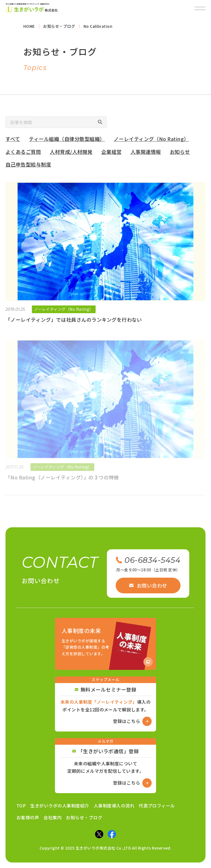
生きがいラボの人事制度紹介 (60, 806)
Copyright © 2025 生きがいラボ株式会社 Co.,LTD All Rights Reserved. (106, 848)
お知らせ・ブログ (84, 817)
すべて (13, 141)
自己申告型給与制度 (28, 167)
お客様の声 (28, 817)
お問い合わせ (148, 585)
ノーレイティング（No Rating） (151, 141)
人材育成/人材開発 (71, 154)
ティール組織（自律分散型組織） (67, 141)
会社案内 (52, 817)
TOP (21, 806)
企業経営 (112, 154)
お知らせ (180, 154)
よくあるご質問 (23, 154)
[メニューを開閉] (200, 8)
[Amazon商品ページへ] (105, 644)
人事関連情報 (146, 154)
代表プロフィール (157, 806)
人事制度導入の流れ (114, 806)
